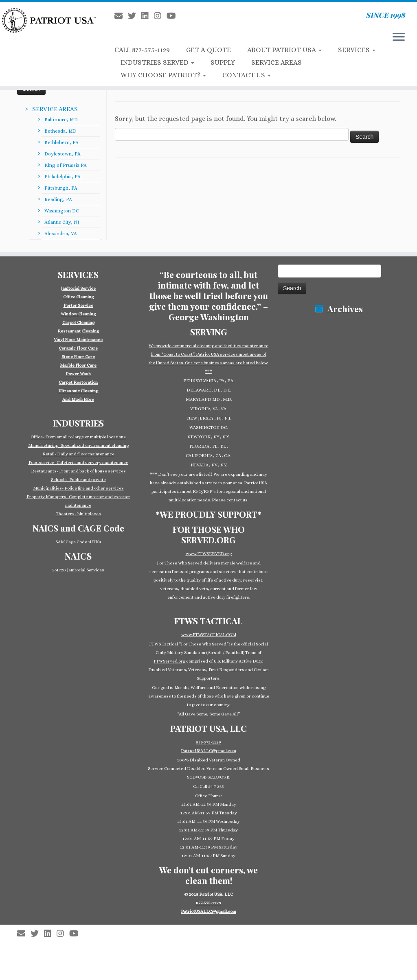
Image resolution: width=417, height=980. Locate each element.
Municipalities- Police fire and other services (78, 488)
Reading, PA (58, 199)
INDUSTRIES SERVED (157, 62)
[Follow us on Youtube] (174, 16)
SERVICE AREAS (277, 62)
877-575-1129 (208, 742)
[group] (78, 344)
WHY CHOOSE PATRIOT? (163, 75)
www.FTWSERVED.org (209, 554)
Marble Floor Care (78, 365)
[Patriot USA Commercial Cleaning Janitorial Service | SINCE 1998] (49, 20)
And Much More (78, 399)
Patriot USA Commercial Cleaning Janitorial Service (212, 930)
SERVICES (357, 50)
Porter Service (78, 305)
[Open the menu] (399, 37)
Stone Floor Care (78, 357)
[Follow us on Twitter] (135, 16)
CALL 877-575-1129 (142, 50)
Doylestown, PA (63, 154)
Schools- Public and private (78, 480)
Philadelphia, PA (63, 177)
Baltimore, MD (61, 120)
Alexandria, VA (61, 234)
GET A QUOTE (208, 50)
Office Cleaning (78, 297)
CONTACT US (247, 75)
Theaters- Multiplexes (78, 514)
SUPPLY (223, 62)
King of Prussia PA (66, 165)
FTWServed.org (169, 661)
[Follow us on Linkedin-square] (148, 16)
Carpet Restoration (78, 382)
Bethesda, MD (60, 131)
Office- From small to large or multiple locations (78, 437)
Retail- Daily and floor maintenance (78, 454)
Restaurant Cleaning (78, 331)
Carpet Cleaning (78, 323)
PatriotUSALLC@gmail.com (208, 751)
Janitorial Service (78, 288)
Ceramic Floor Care (78, 348)
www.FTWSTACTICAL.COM (209, 635)
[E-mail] (121, 16)
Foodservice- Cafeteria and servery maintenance (78, 463)
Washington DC (62, 211)
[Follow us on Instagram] (160, 16)
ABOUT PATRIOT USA (284, 50)
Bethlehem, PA (61, 142)
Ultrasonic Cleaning (78, 391)
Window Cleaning (78, 314)
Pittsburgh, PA (61, 188)
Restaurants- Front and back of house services (78, 471)
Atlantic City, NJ (62, 222)
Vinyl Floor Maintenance (78, 340)
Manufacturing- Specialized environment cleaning (78, 445)
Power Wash (78, 374)
